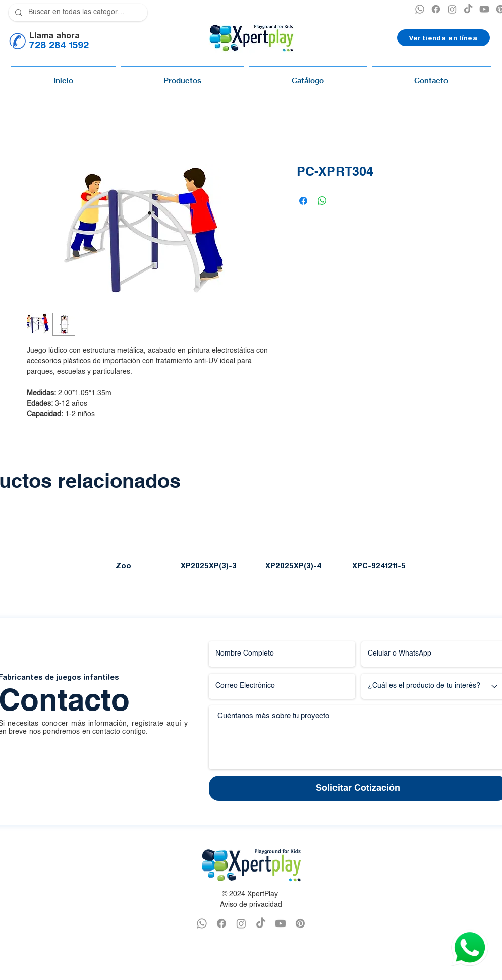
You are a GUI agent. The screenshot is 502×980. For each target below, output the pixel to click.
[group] (251, 546)
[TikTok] (468, 9)
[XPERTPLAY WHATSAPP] (420, 9)
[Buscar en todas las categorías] (77, 12)
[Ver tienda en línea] (443, 38)
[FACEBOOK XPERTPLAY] (221, 923)
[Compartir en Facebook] (303, 201)
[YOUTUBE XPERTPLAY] (484, 9)
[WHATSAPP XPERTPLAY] (202, 923)
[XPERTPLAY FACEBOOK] (436, 9)
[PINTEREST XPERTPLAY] (300, 923)
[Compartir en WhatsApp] (322, 201)
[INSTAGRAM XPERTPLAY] (452, 9)
